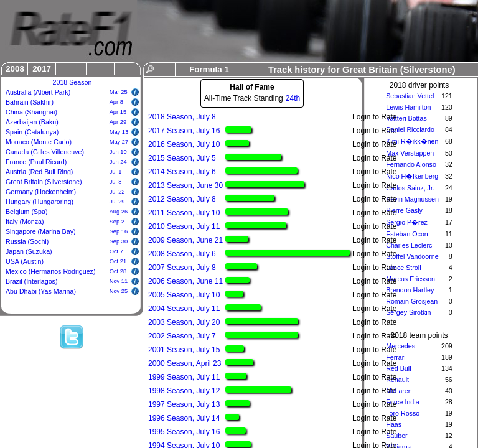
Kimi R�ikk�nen (412, 141)
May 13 (119, 132)
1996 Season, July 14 (184, 418)
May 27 (119, 142)
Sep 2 (117, 222)
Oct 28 (118, 271)
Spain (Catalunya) (32, 132)
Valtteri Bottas (406, 118)
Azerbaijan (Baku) (32, 122)
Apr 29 (118, 122)
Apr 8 (116, 102)
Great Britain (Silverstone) (44, 182)
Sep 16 (119, 231)
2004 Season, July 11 (184, 309)
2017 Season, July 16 (184, 131)
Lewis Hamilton (408, 107)
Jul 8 (116, 182)
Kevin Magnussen (412, 199)
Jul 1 (116, 172)
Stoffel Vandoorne (412, 256)
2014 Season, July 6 (182, 172)
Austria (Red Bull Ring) (39, 172)
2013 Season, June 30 (185, 185)
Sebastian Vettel (410, 96)
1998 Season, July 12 (184, 391)
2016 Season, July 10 (184, 144)
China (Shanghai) (31, 112)
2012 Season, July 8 (182, 199)
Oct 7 (116, 251)
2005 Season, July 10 (184, 295)
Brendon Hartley (410, 290)
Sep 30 (119, 241)
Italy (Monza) (25, 222)
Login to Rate (374, 117)
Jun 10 (118, 152)
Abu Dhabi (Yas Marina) (41, 291)
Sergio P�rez (407, 222)
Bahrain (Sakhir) (30, 102)
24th (293, 98)
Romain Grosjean (412, 301)
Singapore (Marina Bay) (41, 231)
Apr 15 (118, 112)
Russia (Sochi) (27, 241)
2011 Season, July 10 (184, 213)
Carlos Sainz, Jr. (410, 188)
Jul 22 (117, 192)
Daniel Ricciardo (410, 129)
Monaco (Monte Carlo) (39, 142)
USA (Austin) (25, 261)
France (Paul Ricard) (36, 162)
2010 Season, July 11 (184, 226)
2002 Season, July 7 (182, 336)
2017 (42, 69)
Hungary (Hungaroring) (40, 202)
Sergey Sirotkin (408, 312)
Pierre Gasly (404, 210)
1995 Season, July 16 (184, 432)
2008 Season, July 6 (182, 254)
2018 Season (73, 82)
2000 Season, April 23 (185, 363)
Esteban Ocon (407, 234)
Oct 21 (118, 261)
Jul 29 (117, 202)
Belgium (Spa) (27, 212)
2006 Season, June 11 (185, 281)
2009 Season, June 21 (185, 240)
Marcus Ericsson (410, 279)
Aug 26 (119, 212)
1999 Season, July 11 (184, 377)
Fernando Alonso (411, 164)
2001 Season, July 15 (184, 350)
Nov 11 (119, 281)
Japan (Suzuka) (29, 251)
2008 (15, 69)
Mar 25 (119, 92)
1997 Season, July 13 (184, 404)
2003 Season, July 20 (184, 322)
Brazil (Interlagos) (32, 281)
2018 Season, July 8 (182, 117)
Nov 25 (119, 291)
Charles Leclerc (409, 245)
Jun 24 (118, 162)
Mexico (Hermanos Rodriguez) (51, 271)
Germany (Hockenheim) (41, 192)
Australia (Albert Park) (38, 92)
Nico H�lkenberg (412, 176)
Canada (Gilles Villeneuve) (45, 152)
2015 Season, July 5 (182, 158)
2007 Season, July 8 (182, 268)
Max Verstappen (410, 153)
